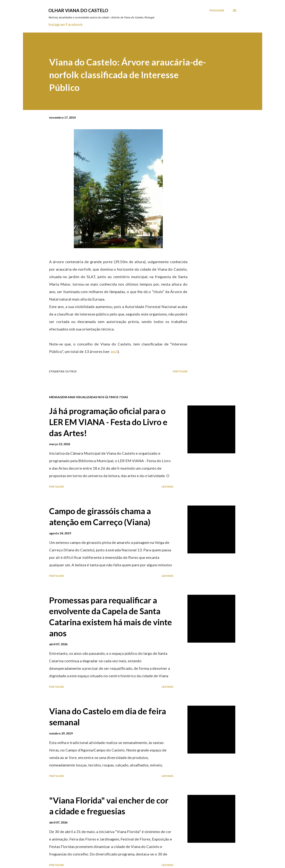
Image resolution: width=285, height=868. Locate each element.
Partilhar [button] (180, 371)
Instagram (57, 24)
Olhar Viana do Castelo (78, 10)
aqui (114, 351)
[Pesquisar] (217, 10)
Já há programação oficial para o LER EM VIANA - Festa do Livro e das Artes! (108, 422)
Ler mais (167, 487)
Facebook (74, 24)
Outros (71, 371)
